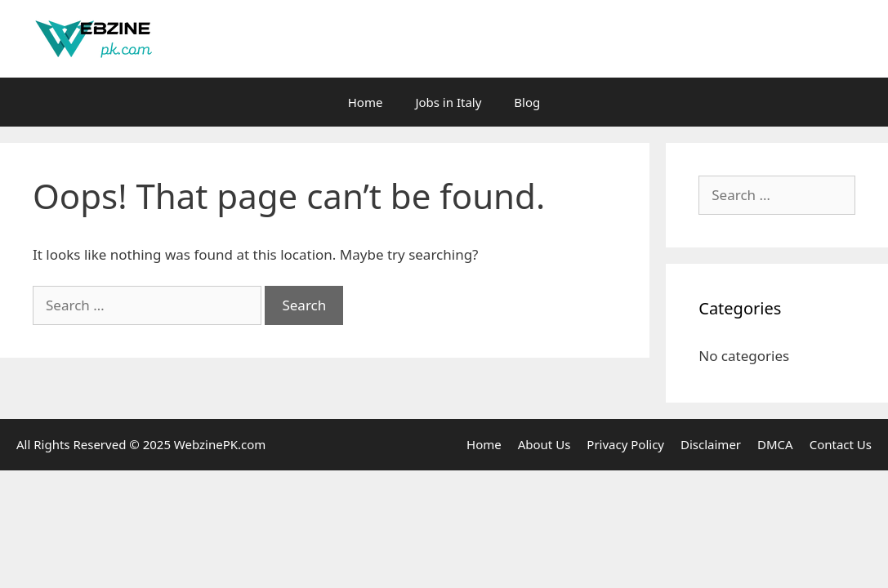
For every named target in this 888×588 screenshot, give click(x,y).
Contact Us (841, 444)
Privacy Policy (625, 444)
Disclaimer (711, 444)
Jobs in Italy (448, 102)
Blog (527, 102)
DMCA (775, 444)
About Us (544, 444)
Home (366, 102)
